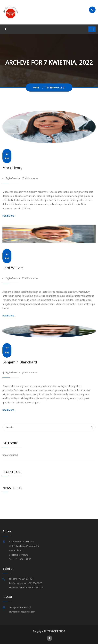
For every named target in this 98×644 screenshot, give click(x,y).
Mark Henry (12, 168)
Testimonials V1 (55, 88)
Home (37, 88)
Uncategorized (10, 455)
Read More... (9, 216)
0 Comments (30, 178)
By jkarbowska (11, 178)
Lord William (13, 268)
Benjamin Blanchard (20, 362)
